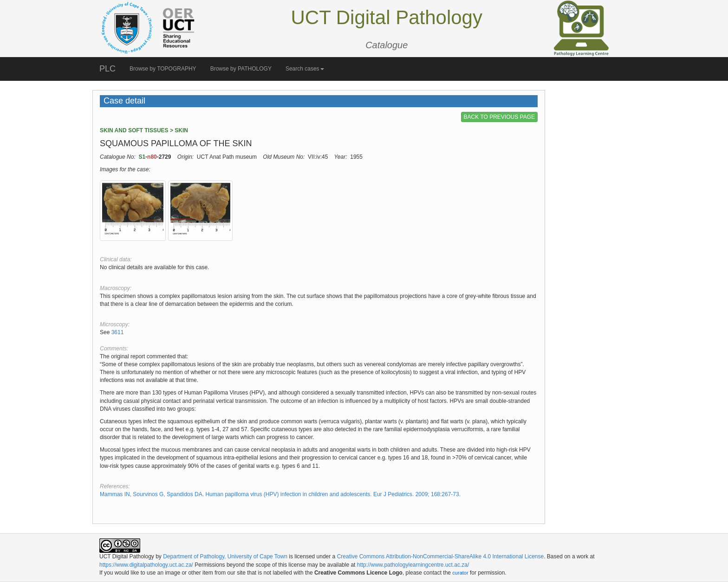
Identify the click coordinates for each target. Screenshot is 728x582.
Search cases (305, 69)
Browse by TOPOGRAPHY (163, 69)
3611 (118, 332)
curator (460, 573)
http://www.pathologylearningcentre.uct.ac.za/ (413, 565)
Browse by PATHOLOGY (241, 69)
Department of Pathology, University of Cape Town (225, 556)
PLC (107, 69)
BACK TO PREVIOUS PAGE (499, 117)
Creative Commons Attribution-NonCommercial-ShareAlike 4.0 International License (441, 556)
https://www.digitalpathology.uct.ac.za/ (146, 565)
